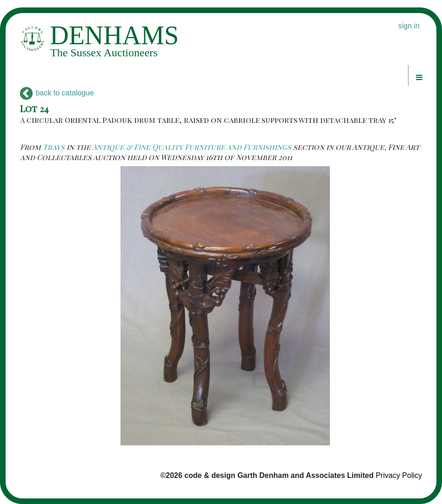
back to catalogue (57, 93)
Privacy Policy (399, 475)
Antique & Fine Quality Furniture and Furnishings (192, 147)
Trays (54, 147)
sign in (409, 26)
